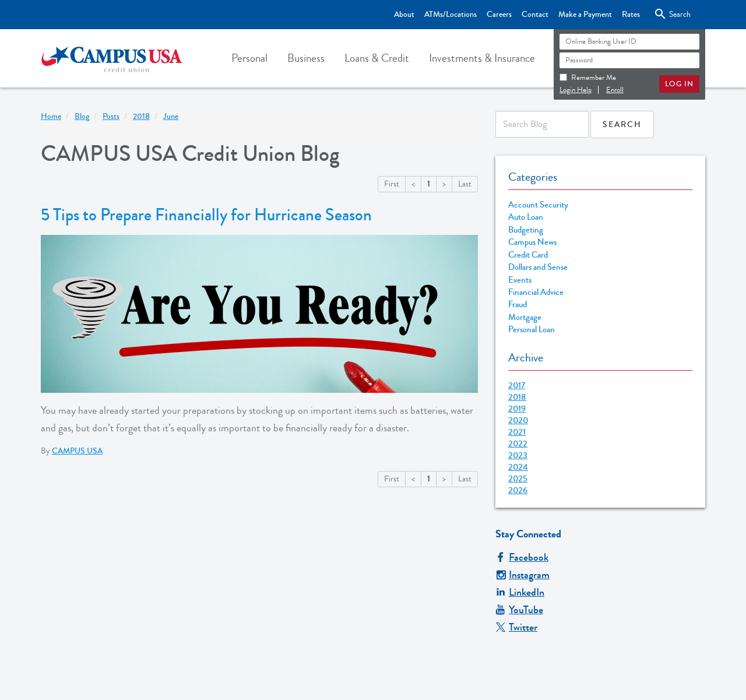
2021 (517, 432)
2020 (518, 420)
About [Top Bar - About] (404, 15)
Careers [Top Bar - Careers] (499, 15)
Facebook (522, 557)
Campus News (532, 242)
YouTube (519, 610)
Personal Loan (532, 330)
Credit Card (528, 255)
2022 (518, 444)
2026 (518, 490)
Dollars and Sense (538, 267)
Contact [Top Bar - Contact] (535, 15)
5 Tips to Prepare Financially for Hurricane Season (206, 215)
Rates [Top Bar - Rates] (631, 15)
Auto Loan (526, 217)
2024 (518, 467)
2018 (517, 397)
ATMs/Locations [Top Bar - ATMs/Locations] (451, 15)
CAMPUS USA (77, 451)
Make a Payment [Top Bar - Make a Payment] (585, 15)
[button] (249, 58)
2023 (518, 455)
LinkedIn (520, 592)
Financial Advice (536, 292)
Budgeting (526, 230)
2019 (517, 409)
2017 (517, 385)
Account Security (538, 205)
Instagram (522, 575)
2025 (518, 479)
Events (520, 280)
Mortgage (525, 317)
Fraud (518, 305)
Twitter (516, 627)
